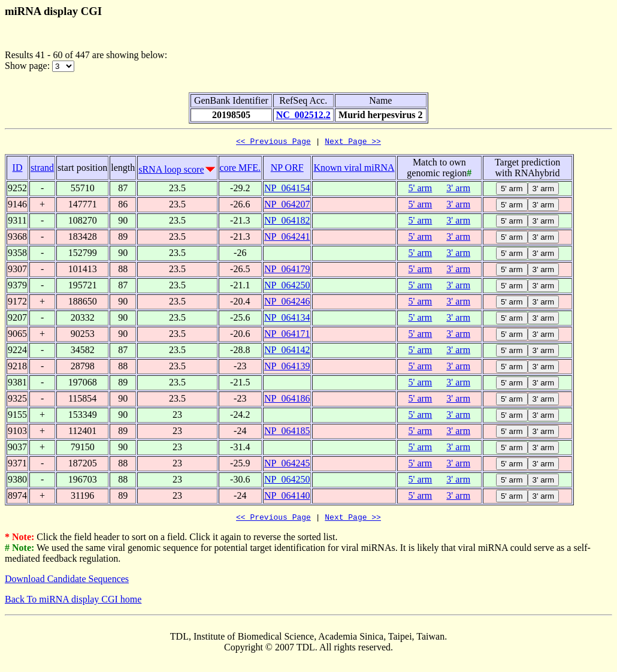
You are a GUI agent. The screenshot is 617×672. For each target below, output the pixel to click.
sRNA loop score (171, 171)
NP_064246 (287, 303)
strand (42, 169)
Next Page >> (353, 143)
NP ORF (287, 169)
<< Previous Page (273, 143)
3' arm (458, 190)
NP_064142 (287, 352)
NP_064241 (287, 238)
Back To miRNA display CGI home (73, 603)
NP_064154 (287, 190)
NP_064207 (287, 206)
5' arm (421, 190)
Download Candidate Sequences (67, 582)
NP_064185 (287, 433)
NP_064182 (287, 222)
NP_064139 (287, 368)
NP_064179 (287, 271)
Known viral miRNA (354, 169)
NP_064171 (287, 335)
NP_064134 (287, 319)
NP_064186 (287, 400)
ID (18, 169)
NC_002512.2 (303, 115)
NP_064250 (287, 287)
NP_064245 (287, 465)
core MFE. (240, 169)
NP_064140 (287, 497)
